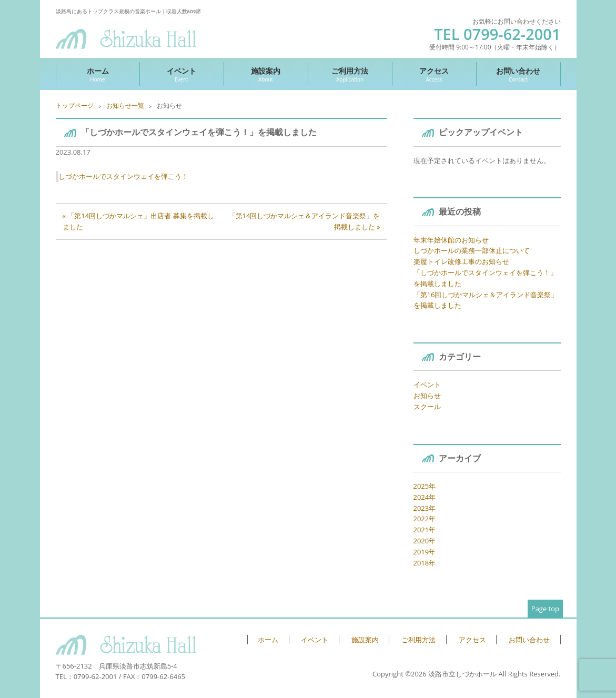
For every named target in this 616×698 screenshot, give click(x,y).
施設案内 (266, 74)
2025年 (425, 486)
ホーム (98, 74)
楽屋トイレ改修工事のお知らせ (461, 261)
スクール (427, 407)
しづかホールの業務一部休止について (472, 250)
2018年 (425, 563)
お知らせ (427, 396)
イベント (182, 74)
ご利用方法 (350, 74)
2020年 (425, 541)
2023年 (425, 508)
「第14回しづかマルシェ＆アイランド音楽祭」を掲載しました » (305, 221)
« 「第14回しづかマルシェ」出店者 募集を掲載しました (138, 221)
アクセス (434, 74)
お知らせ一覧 (125, 105)
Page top (545, 609)
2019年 (425, 552)
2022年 (425, 519)
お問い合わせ (518, 74)
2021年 (425, 530)
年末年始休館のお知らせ (451, 240)
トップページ (75, 105)
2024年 (425, 497)
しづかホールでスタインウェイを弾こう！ (123, 176)
